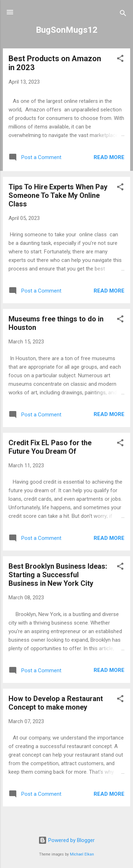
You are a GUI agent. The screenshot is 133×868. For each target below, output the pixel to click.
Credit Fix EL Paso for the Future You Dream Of (50, 447)
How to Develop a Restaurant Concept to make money (56, 703)
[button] (120, 60)
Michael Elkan (82, 854)
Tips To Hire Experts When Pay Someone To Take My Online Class (58, 195)
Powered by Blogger (66, 840)
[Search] (123, 14)
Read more (109, 157)
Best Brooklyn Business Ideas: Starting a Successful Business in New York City (58, 575)
